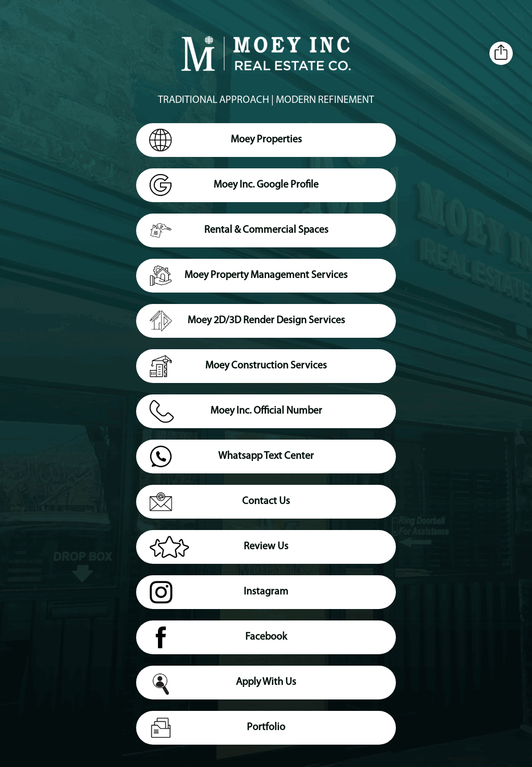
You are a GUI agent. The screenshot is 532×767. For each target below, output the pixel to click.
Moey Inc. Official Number (236, 413)
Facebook (218, 639)
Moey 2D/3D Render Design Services (247, 323)
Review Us (219, 549)
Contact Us (220, 504)
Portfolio (217, 730)
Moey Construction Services (238, 368)
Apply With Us (223, 685)
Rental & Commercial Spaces (239, 232)
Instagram (219, 594)
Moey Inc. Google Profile (234, 187)
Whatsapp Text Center (231, 458)
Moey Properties (225, 142)
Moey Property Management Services (248, 277)
